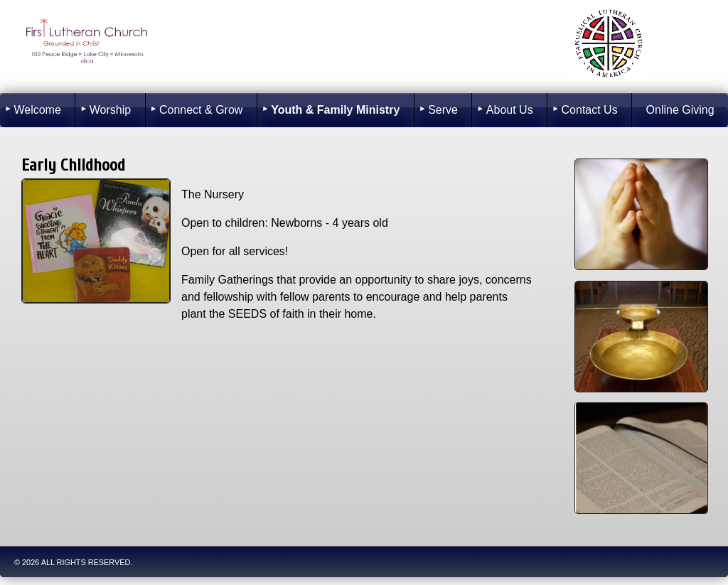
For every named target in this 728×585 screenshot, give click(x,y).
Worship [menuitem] (110, 110)
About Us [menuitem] (510, 110)
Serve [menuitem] (443, 110)
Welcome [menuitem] (37, 110)
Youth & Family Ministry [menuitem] (335, 110)
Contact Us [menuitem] (590, 110)
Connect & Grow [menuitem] (201, 110)
